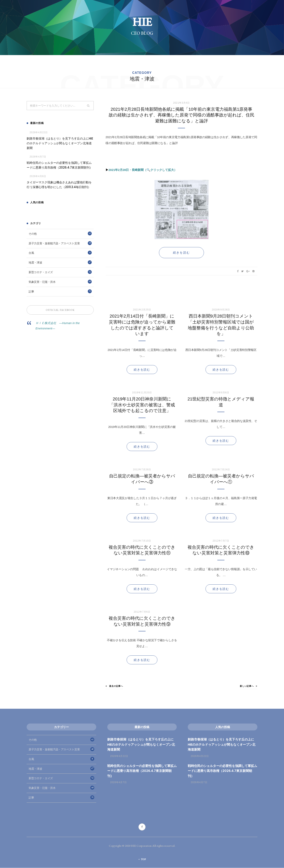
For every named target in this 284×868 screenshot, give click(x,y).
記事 (60, 292)
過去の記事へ (114, 686)
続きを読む (142, 370)
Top (142, 860)
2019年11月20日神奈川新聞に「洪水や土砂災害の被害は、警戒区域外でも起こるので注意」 (142, 405)
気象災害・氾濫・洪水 (60, 282)
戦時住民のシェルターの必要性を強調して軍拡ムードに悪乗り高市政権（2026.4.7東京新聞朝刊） (60, 165)
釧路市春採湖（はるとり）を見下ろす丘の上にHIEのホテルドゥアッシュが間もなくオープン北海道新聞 (60, 143)
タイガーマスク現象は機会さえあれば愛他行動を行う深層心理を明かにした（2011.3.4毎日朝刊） (59, 185)
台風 (60, 253)
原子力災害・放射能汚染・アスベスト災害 (60, 243)
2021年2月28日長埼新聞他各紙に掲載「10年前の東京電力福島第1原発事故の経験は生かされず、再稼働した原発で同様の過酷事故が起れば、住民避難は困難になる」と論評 (182, 115)
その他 (60, 234)
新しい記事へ (249, 686)
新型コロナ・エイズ (60, 272)
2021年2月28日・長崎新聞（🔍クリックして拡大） (143, 170)
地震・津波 (60, 262)
